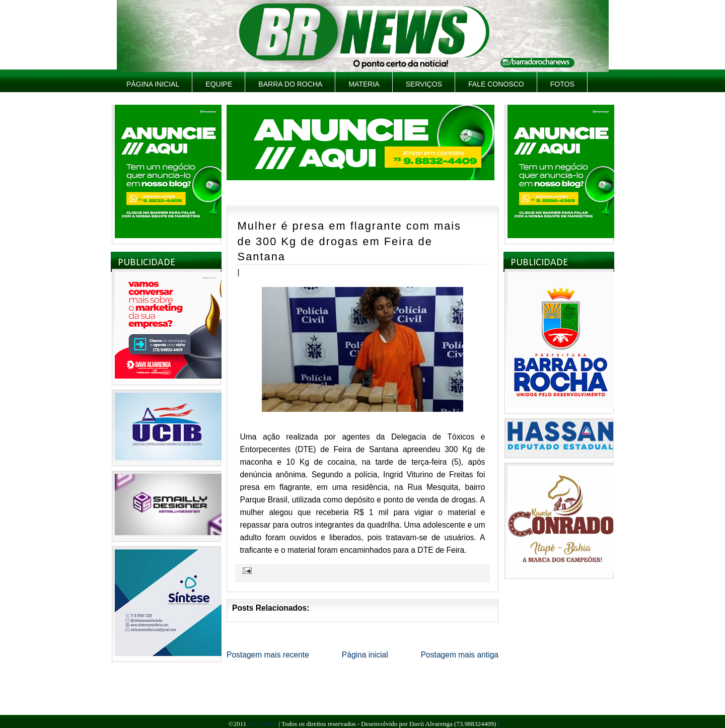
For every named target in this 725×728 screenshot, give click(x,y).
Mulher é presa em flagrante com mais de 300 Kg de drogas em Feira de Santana (349, 241)
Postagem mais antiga (460, 655)
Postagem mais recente (268, 655)
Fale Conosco (496, 84)
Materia (364, 84)
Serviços (424, 84)
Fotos (562, 84)
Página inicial (153, 84)
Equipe (219, 84)
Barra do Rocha (290, 84)
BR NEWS (262, 724)
